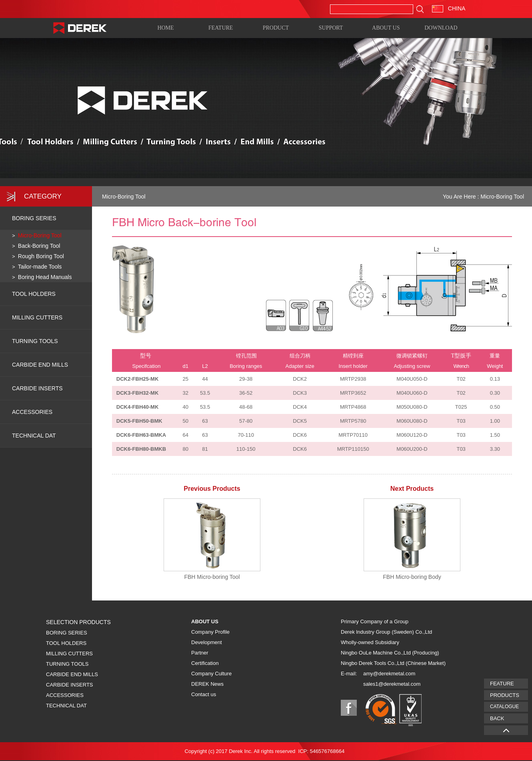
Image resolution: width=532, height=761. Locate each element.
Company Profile (210, 632)
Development (207, 642)
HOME (165, 27)
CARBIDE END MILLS (40, 365)
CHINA (449, 8)
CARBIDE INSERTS (37, 388)
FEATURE (221, 27)
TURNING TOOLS (35, 341)
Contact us (204, 694)
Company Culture (211, 674)
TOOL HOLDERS (34, 294)
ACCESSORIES (32, 412)
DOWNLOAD (441, 27)
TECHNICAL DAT (66, 706)
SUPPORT (331, 27)
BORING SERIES (34, 218)
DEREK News (207, 684)
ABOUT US (386, 27)
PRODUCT (276, 27)
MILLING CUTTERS (37, 317)
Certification (205, 663)
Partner (200, 653)
